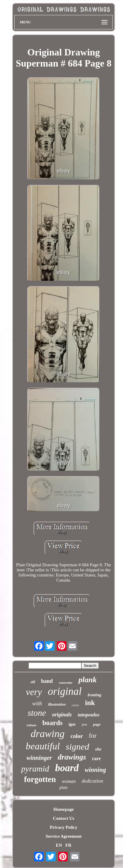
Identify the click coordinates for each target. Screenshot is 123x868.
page (97, 724)
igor (72, 724)
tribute (31, 725)
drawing (47, 734)
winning (95, 770)
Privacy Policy (63, 827)
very (34, 692)
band (47, 681)
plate (63, 788)
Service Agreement (63, 836)
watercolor (66, 683)
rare (96, 758)
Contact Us (64, 818)
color (77, 736)
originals (62, 715)
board (67, 768)
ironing (95, 695)
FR (69, 845)
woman (69, 781)
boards (52, 723)
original (65, 691)
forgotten (40, 779)
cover (75, 705)
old (33, 682)
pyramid (35, 769)
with (37, 703)
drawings (72, 757)
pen (84, 724)
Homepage (63, 809)
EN (59, 845)
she (98, 749)
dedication (92, 781)
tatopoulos (89, 715)
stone (37, 713)
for (93, 735)
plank (88, 680)
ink (90, 703)
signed (78, 747)
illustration (57, 704)
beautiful (43, 746)
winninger (39, 758)
